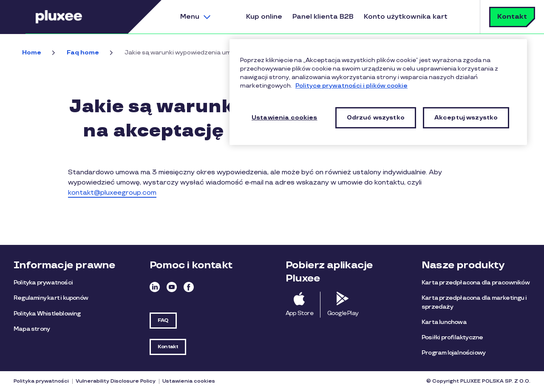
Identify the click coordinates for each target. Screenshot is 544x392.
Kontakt (512, 17)
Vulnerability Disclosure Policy (116, 381)
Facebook (189, 287)
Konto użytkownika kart (406, 17)
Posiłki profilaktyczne (452, 337)
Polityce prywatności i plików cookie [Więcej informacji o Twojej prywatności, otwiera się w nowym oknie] (351, 86)
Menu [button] (190, 17)
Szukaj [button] (463, 17)
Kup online (264, 17)
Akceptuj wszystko (466, 118)
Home (32, 53)
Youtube (172, 287)
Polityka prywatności (43, 283)
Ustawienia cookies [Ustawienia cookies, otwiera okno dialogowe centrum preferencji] (285, 118)
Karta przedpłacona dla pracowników (476, 283)
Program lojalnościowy (453, 353)
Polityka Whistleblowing (47, 314)
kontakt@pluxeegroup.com (112, 193)
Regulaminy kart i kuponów (51, 298)
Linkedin (155, 287)
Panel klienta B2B (323, 17)
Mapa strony (32, 329)
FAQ (163, 320)
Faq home (83, 53)
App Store (299, 313)
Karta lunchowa (444, 322)
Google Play (343, 313)
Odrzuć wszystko (376, 118)
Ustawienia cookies (189, 381)
